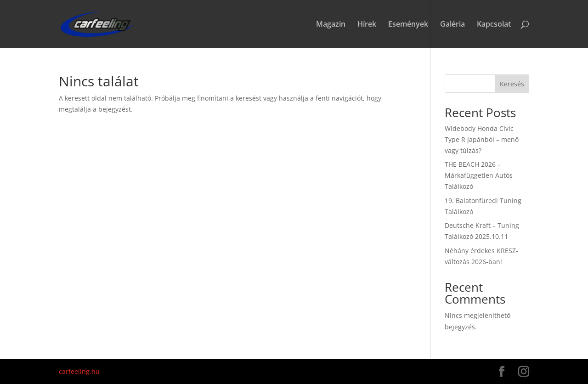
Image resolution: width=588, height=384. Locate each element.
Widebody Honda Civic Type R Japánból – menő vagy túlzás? (482, 139)
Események (408, 25)
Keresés (512, 84)
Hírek (367, 25)
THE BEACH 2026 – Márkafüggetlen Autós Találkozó (479, 175)
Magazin (331, 25)
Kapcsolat (494, 25)
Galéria (452, 25)
